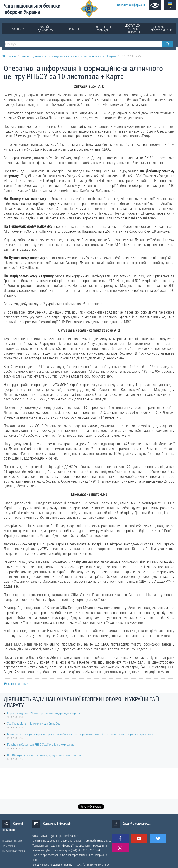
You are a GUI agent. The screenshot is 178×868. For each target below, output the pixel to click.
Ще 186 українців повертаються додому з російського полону (44, 755)
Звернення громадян (104, 29)
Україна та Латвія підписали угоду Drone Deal (34, 723)
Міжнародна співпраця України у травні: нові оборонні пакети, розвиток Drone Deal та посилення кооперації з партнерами (80, 734)
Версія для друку (16, 684)
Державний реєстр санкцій (161, 29)
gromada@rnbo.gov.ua (99, 841)
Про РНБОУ (17, 29)
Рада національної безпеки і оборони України (31, 9)
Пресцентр (75, 29)
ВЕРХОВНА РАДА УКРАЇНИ (14, 851)
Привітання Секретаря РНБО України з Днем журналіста (41, 745)
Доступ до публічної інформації (132, 29)
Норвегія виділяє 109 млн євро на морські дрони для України (44, 713)
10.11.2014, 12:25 (130, 56)
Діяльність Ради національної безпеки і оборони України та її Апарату (75, 56)
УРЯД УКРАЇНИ (9, 846)
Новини (25, 56)
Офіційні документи (46, 29)
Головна (9, 56)
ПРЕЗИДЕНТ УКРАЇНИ (12, 841)
